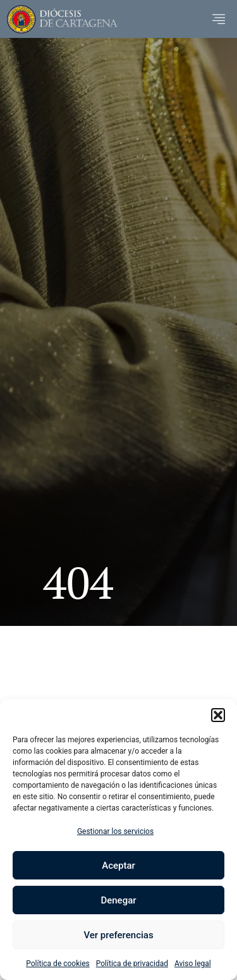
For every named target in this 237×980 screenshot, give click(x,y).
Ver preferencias (118, 935)
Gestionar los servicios (115, 831)
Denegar (118, 900)
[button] (218, 715)
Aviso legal (193, 964)
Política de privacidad (132, 964)
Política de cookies (58, 964)
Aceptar (118, 866)
